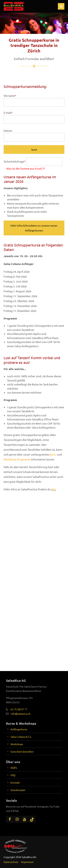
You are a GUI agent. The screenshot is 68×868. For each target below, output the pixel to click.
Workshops (17, 744)
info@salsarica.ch (21, 714)
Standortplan (18, 790)
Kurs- (53, 454)
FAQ (13, 775)
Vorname (10, 96)
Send (34, 149)
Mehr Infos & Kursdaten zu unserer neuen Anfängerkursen (34, 228)
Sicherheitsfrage (15, 161)
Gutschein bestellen (22, 751)
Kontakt (15, 782)
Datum (8, 131)
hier (54, 489)
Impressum (27, 862)
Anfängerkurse (19, 729)
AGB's (14, 768)
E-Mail (8, 113)
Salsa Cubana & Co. (21, 737)
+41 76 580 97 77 (18, 709)
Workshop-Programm (17, 459)
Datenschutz (11, 862)
